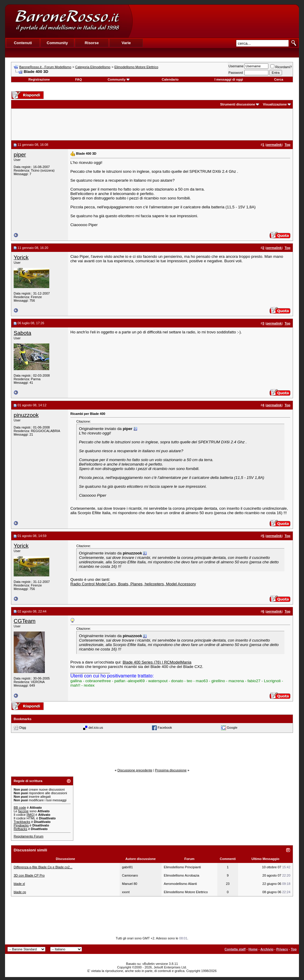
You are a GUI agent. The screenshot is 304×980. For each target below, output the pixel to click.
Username (236, 66)
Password (236, 73)
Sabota (22, 333)
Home (253, 949)
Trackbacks (22, 822)
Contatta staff (235, 949)
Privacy (282, 949)
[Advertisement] (216, 21)
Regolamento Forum (28, 836)
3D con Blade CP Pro (29, 875)
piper (20, 155)
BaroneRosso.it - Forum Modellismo (45, 67)
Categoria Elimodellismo (93, 67)
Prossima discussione (171, 770)
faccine (23, 811)
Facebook (165, 728)
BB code (20, 808)
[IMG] (30, 815)
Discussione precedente (135, 770)
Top (294, 949)
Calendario (170, 79)
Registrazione (39, 79)
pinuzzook (26, 415)
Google (232, 728)
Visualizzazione (275, 104)
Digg (23, 728)
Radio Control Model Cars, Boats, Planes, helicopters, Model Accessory (133, 584)
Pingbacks (21, 825)
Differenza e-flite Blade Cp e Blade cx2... (43, 867)
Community (119, 79)
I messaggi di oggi (229, 79)
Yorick (21, 257)
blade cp (20, 892)
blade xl (19, 884)
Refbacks (20, 829)
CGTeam (25, 621)
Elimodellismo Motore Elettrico (136, 67)
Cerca (279, 79)
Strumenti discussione (237, 104)
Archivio (267, 949)
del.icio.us (96, 728)
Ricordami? (281, 67)
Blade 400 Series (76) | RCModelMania (157, 662)
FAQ (79, 79)
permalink (274, 145)
